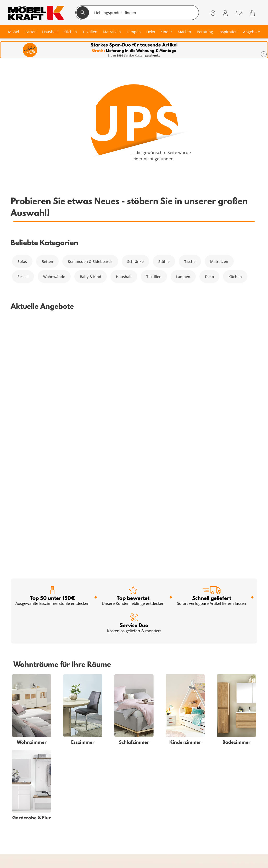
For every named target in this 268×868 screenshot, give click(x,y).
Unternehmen (154, 807)
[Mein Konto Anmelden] (225, 13)
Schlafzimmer (23, 782)
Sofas (22, 261)
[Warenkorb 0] (253, 13)
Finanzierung (72, 788)
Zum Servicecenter (226, 804)
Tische (190, 261)
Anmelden (160, 671)
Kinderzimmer (23, 801)
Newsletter (71, 801)
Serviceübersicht (76, 776)
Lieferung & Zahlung (160, 801)
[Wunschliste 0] (239, 13)
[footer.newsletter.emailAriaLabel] (76, 672)
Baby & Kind (91, 277)
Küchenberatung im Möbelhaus (89, 813)
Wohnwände (54, 277)
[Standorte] (213, 13)
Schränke (135, 261)
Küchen (235, 277)
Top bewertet (133, 349)
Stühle (164, 261)
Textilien (154, 277)
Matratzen (219, 261)
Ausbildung (152, 819)
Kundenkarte (72, 782)
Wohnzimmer (22, 776)
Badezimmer (22, 794)
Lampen (183, 277)
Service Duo (134, 376)
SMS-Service (72, 794)
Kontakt (149, 794)
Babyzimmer (21, 788)
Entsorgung (152, 788)
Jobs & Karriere (155, 813)
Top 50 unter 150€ (52, 349)
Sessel (23, 277)
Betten (47, 261)
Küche (16, 813)
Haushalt (124, 277)
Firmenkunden (74, 819)
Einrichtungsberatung (80, 807)
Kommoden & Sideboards (90, 261)
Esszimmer (20, 807)
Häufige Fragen (155, 776)
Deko (209, 277)
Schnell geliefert (211, 349)
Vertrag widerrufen (159, 782)
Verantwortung (155, 826)
